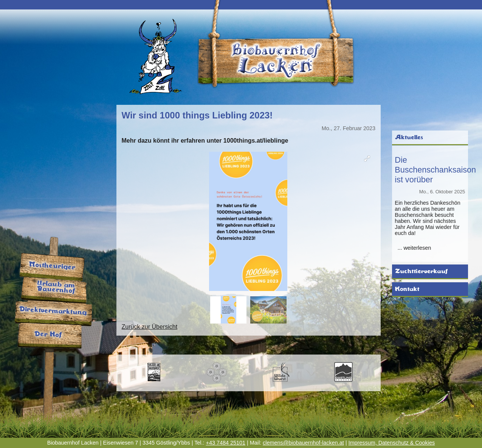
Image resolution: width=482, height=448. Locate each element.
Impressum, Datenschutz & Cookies (391, 443)
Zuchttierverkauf (421, 271)
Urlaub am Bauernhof (56, 288)
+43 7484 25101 (226, 443)
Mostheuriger (52, 266)
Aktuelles (409, 137)
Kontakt (407, 289)
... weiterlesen (414, 248)
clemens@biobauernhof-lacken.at (303, 443)
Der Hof (48, 335)
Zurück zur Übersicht (149, 327)
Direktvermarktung (53, 311)
